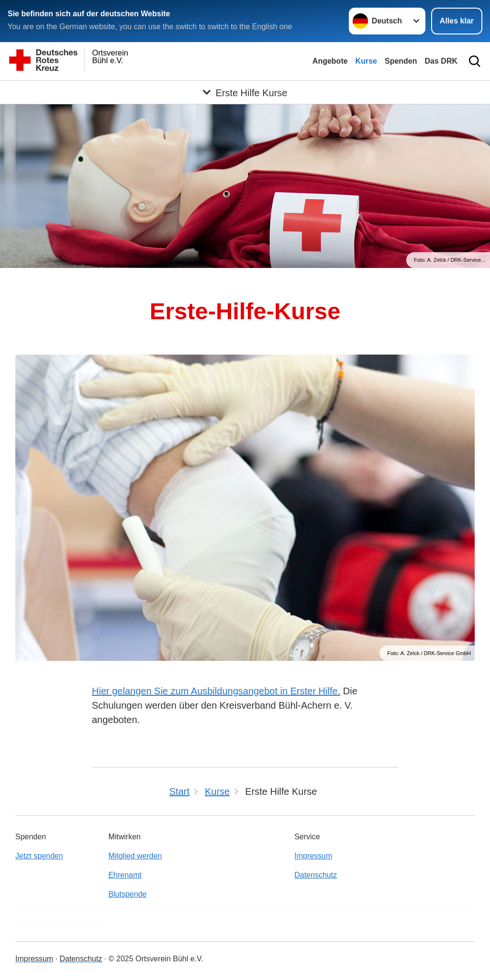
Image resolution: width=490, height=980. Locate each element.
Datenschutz (316, 875)
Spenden (401, 61)
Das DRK (441, 61)
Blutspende (127, 894)
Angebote (330, 61)
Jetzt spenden (39, 856)
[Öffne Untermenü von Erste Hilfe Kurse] (245, 92)
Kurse (366, 61)
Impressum (313, 856)
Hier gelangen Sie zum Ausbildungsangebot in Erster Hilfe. (216, 691)
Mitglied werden (135, 856)
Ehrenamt (125, 875)
